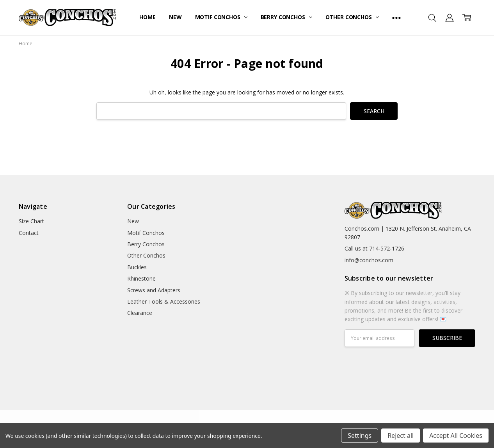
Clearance (140, 313)
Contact (29, 233)
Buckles (137, 267)
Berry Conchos (286, 17)
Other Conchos (352, 17)
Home (147, 17)
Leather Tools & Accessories (164, 301)
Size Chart (31, 221)
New (175, 17)
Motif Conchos (221, 17)
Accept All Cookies (456, 436)
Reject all (401, 436)
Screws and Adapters (154, 290)
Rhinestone (141, 278)
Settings (360, 436)
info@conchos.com (369, 260)
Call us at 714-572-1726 (374, 248)
